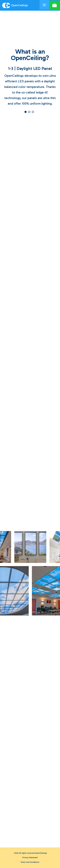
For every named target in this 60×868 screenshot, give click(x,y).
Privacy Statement (30, 858)
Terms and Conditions (30, 862)
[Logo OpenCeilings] (20, 5)
